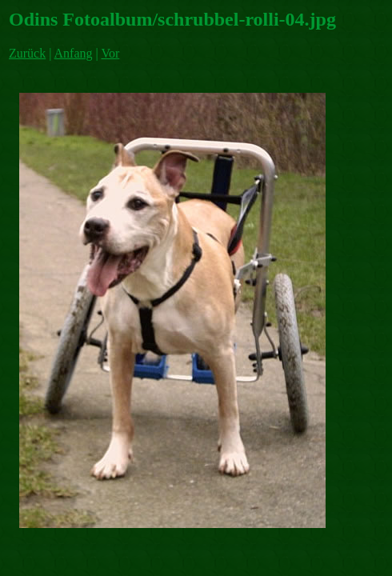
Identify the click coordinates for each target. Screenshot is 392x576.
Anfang (74, 53)
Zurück (27, 53)
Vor (110, 53)
